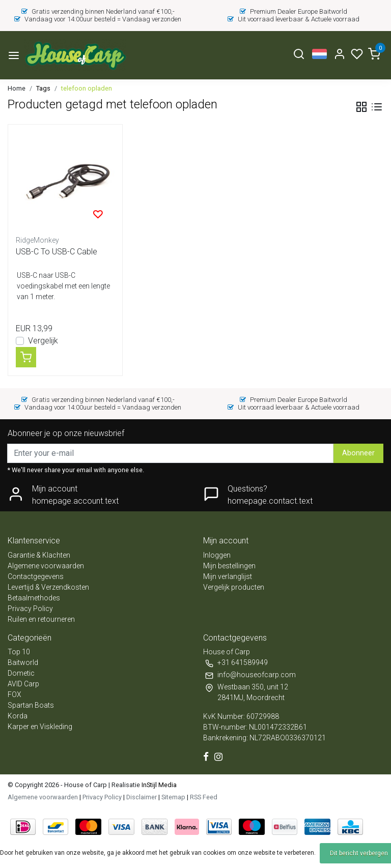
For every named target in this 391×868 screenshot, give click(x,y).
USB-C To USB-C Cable (57, 252)
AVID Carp (23, 684)
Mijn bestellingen (229, 566)
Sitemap (173, 797)
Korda (18, 716)
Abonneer (358, 453)
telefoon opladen (87, 88)
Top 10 (19, 652)
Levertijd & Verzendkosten (48, 587)
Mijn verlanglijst (228, 576)
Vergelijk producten (234, 587)
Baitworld (23, 662)
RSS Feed (204, 797)
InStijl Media (158, 785)
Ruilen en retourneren (41, 619)
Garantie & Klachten (39, 555)
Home (17, 88)
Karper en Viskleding (40, 727)
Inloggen (217, 555)
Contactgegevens (36, 576)
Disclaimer (142, 797)
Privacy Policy (30, 609)
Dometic (21, 673)
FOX (15, 695)
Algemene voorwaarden (46, 566)
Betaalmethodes (34, 598)
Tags (43, 88)
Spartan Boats (31, 705)
